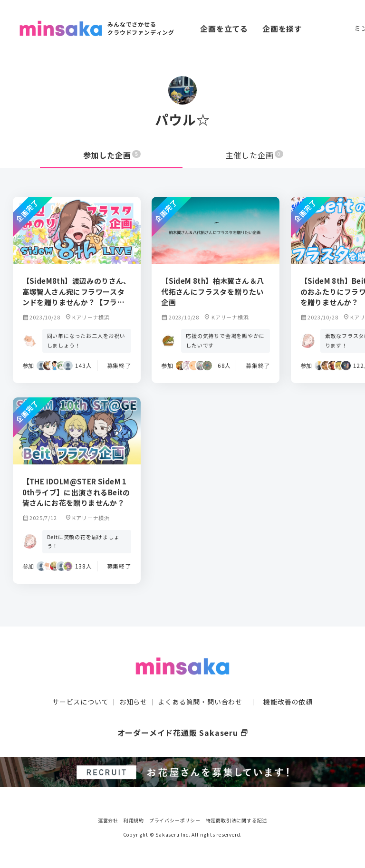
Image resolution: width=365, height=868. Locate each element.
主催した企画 (255, 155)
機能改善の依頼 (288, 702)
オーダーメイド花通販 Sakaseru (183, 733)
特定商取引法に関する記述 (237, 820)
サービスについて (80, 702)
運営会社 (108, 820)
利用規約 (134, 820)
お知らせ (133, 702)
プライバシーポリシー (175, 820)
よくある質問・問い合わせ (200, 702)
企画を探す (282, 29)
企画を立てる (224, 29)
